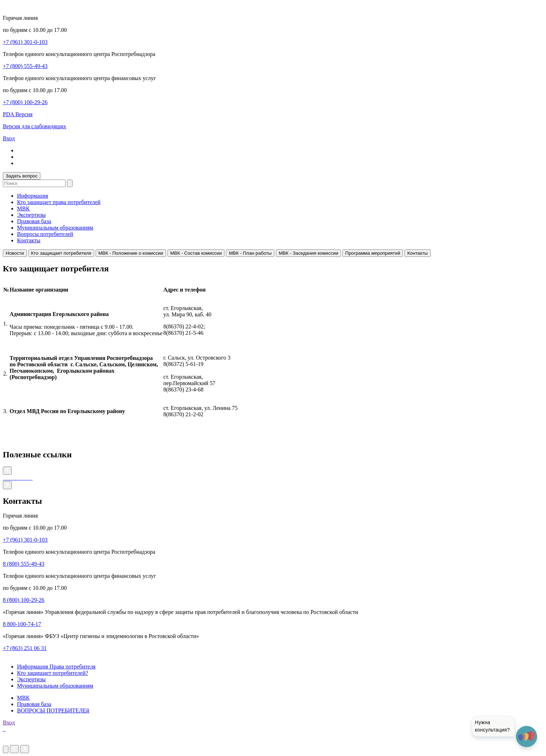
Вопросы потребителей (45, 234)
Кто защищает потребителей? (53, 673)
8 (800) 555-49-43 (24, 564)
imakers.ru (15, 742)
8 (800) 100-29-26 (24, 600)
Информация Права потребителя (56, 667)
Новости (15, 253)
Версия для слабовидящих (35, 126)
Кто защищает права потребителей (59, 202)
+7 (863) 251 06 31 (25, 648)
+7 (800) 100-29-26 (25, 102)
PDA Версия (18, 114)
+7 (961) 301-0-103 (25, 42)
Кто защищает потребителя (61, 253)
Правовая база (34, 221)
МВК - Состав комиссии (196, 253)
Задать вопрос (22, 176)
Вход (9, 138)
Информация (33, 196)
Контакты (29, 240)
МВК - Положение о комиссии (131, 253)
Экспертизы (31, 215)
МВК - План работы (250, 253)
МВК (23, 208)
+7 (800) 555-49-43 (25, 66)
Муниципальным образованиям (55, 228)
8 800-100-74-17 (22, 624)
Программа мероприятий (373, 253)
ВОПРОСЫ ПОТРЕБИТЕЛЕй (53, 710)
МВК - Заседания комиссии (308, 253)
